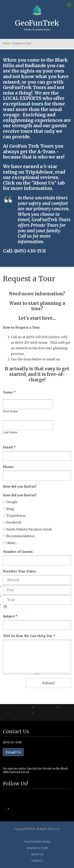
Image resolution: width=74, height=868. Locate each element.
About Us (37, 855)
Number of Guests (18, 552)
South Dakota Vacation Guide (29, 529)
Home (7, 43)
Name (9, 392)
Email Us (13, 752)
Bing (10, 509)
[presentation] (5, 607)
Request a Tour (37, 848)
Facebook (14, 522)
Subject (10, 616)
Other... (12, 543)
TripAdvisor (16, 516)
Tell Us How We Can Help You (29, 636)
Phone (8, 467)
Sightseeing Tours (37, 842)
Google (12, 502)
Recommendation (20, 536)
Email (9, 447)
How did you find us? (20, 486)
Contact (37, 861)
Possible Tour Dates (19, 571)
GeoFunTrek (37, 23)
